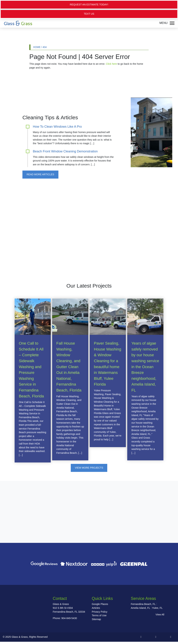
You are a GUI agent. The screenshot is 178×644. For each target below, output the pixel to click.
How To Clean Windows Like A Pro (57, 127)
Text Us (89, 14)
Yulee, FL (157, 608)
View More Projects (89, 468)
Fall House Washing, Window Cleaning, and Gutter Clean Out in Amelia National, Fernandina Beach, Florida (69, 367)
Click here (111, 64)
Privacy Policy (100, 612)
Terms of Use (99, 616)
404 (45, 47)
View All (160, 615)
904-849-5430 (69, 618)
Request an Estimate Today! (89, 5)
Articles (96, 608)
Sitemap (96, 619)
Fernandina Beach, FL (143, 604)
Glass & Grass (20, 639)
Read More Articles (41, 175)
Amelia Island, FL (141, 608)
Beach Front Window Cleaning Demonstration (65, 151)
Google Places (100, 604)
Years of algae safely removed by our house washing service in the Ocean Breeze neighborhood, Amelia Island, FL (145, 367)
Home (37, 47)
